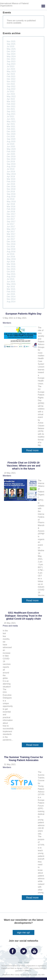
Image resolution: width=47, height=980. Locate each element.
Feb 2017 (11, 237)
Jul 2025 (11, 46)
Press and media (10, 626)
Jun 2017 (11, 227)
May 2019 (11, 174)
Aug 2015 (11, 277)
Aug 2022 (11, 89)
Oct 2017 (11, 219)
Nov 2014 (11, 299)
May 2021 (11, 121)
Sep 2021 (11, 111)
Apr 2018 (11, 204)
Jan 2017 (11, 239)
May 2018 (11, 202)
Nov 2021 (11, 106)
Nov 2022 (11, 81)
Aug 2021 (11, 114)
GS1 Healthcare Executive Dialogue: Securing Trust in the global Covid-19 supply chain (24, 616)
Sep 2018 (11, 194)
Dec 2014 (11, 297)
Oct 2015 (11, 272)
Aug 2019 (11, 167)
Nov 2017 (11, 217)
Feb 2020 (11, 152)
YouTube (35, 950)
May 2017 (11, 229)
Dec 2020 (11, 132)
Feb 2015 (11, 292)
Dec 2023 (11, 59)
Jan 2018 (11, 212)
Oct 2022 (11, 84)
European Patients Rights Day (24, 314)
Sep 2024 (11, 54)
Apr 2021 (11, 124)
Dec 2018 (11, 187)
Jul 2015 (11, 279)
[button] (43, 6)
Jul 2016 (11, 254)
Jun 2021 (11, 119)
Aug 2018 (11, 197)
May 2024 (11, 56)
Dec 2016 (11, 242)
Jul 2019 (11, 169)
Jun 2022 (11, 94)
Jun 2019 (11, 172)
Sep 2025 (11, 44)
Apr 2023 (11, 74)
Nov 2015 (11, 269)
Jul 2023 (11, 66)
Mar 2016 (11, 264)
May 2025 (11, 49)
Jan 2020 (11, 154)
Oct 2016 (11, 247)
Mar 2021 (11, 127)
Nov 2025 (11, 41)
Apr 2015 (11, 287)
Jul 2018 (11, 199)
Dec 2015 (11, 267)
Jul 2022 (11, 91)
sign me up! (23, 932)
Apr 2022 (11, 99)
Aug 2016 (11, 252)
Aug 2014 (11, 302)
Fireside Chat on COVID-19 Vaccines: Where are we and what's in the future (24, 466)
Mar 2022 (11, 101)
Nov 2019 (11, 159)
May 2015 (11, 284)
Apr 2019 (11, 177)
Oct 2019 (11, 162)
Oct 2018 (11, 192)
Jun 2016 (11, 257)
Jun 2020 (11, 147)
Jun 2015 (11, 282)
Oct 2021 (11, 109)
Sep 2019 (11, 164)
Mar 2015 (11, 289)
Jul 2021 (11, 116)
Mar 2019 (11, 179)
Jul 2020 (11, 144)
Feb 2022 (11, 104)
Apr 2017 (11, 232)
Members (7, 323)
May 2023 (11, 71)
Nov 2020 (11, 134)
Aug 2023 (11, 64)
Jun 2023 (11, 69)
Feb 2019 (11, 182)
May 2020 (11, 149)
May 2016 (11, 259)
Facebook (13, 950)
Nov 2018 (11, 189)
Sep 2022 (11, 86)
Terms (20, 962)
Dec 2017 (11, 214)
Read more (35, 451)
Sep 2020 (11, 139)
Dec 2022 (11, 79)
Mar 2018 (11, 207)
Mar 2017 (11, 234)
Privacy (27, 962)
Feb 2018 (11, 209)
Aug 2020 (11, 142)
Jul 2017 (11, 224)
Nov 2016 (11, 244)
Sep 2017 (11, 222)
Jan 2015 (11, 294)
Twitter (24, 950)
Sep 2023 (11, 61)
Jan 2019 (11, 184)
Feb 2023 (11, 76)
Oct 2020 (11, 137)
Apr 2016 (11, 262)
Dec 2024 (11, 51)
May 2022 (11, 96)
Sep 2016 (11, 249)
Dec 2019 (11, 157)
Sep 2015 (11, 274)
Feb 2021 (11, 129)
